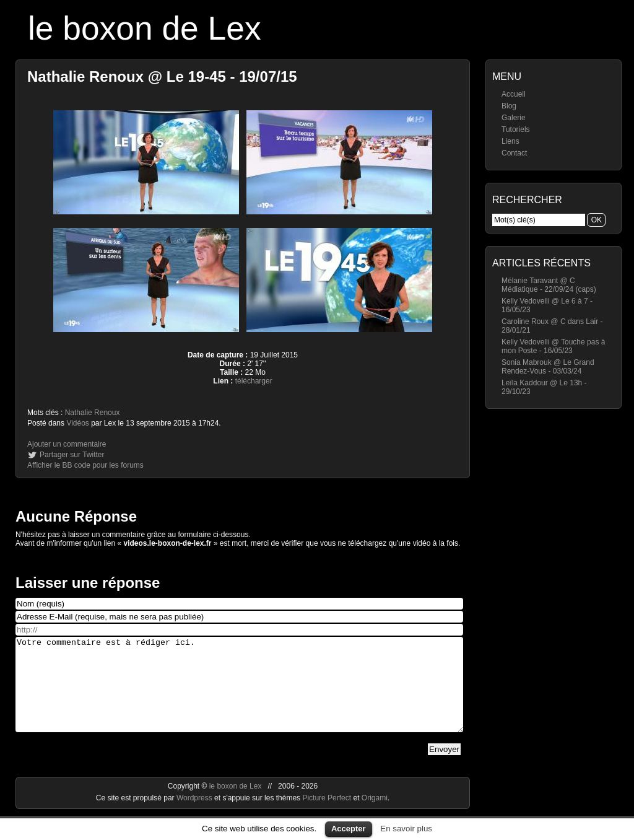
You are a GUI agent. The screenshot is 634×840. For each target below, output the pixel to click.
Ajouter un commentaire (67, 444)
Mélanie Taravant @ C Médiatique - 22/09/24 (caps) (549, 285)
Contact (514, 153)
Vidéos (77, 423)
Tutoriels (516, 129)
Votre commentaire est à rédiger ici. (239, 694)
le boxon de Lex (145, 28)
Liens (510, 141)
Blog (509, 106)
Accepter (349, 829)
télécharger (254, 381)
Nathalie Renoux (93, 413)
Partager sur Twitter (72, 455)
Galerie (514, 118)
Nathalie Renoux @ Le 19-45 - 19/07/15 (162, 77)
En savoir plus (406, 829)
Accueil (514, 94)
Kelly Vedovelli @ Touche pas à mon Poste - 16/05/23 (553, 346)
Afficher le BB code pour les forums (85, 465)
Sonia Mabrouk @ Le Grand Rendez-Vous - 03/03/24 (548, 367)
